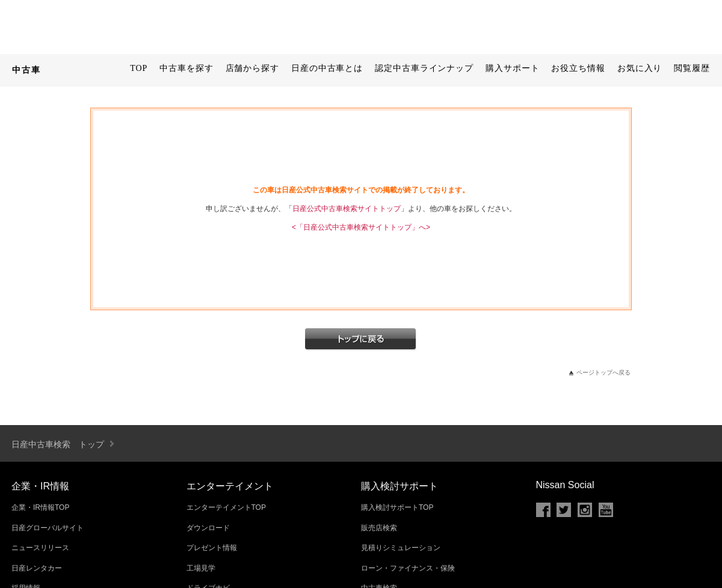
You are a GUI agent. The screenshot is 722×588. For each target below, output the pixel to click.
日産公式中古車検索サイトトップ (347, 209)
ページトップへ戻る (603, 372)
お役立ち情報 (578, 68)
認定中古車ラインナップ (424, 68)
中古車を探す (186, 68)
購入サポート (512, 68)
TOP (139, 68)
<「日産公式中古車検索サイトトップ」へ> (361, 227)
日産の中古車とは (327, 68)
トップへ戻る (361, 340)
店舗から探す (252, 68)
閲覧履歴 (692, 68)
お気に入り (640, 68)
